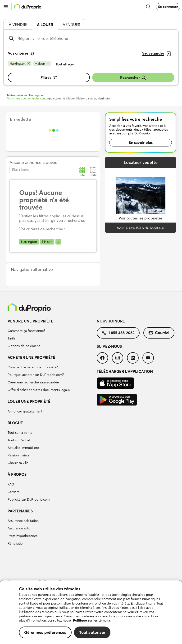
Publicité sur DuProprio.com (29, 499)
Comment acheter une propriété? (33, 367)
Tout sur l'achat (19, 440)
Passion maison (19, 455)
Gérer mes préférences (45, 632)
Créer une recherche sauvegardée (33, 382)
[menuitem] (52, 334)
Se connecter (168, 7)
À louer (45, 25)
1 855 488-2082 (118, 333)
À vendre (18, 25)
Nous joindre (111, 321)
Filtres (49, 77)
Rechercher (133, 78)
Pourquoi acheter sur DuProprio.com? (36, 375)
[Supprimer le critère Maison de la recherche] (42, 64)
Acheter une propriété (31, 357)
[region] (91, 612)
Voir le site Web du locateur (141, 228)
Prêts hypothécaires (23, 536)
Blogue (15, 423)
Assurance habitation (23, 521)
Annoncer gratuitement (25, 411)
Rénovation (16, 543)
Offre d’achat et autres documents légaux (39, 390)
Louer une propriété (29, 401)
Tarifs (11, 338)
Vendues (71, 25)
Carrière (14, 492)
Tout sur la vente (20, 433)
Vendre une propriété (30, 321)
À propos (17, 474)
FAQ (11, 484)
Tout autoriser (92, 632)
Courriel (159, 333)
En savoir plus (141, 142)
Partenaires (20, 511)
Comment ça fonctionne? (26, 331)
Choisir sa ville (18, 463)
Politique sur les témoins (92, 620)
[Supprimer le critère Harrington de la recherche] (20, 64)
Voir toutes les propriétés (141, 218)
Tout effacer (65, 64)
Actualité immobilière (23, 448)
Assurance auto (19, 528)
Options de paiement (24, 346)
